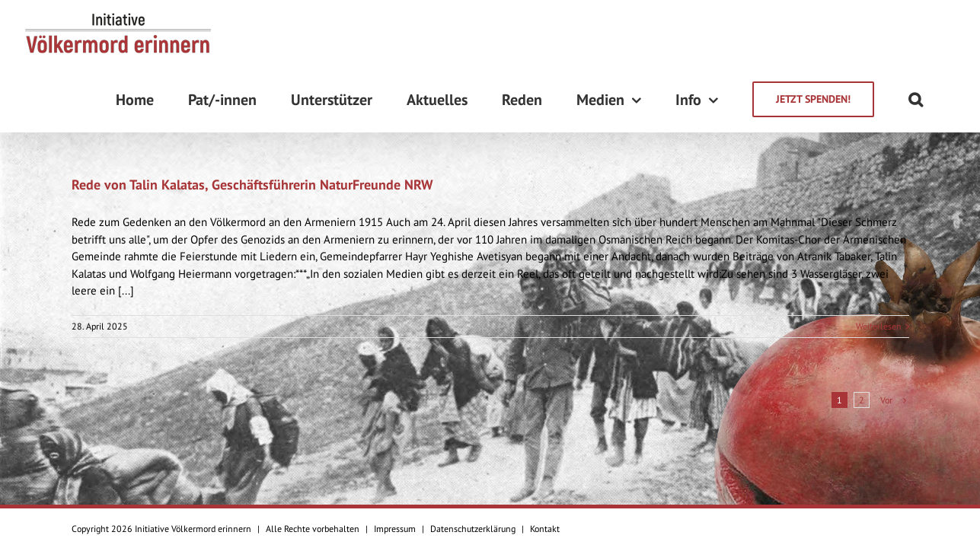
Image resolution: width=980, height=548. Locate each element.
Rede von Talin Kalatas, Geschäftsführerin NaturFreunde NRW (252, 118)
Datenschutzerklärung (473, 529)
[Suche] (950, 33)
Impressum (395, 529)
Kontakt (545, 529)
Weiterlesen (879, 260)
